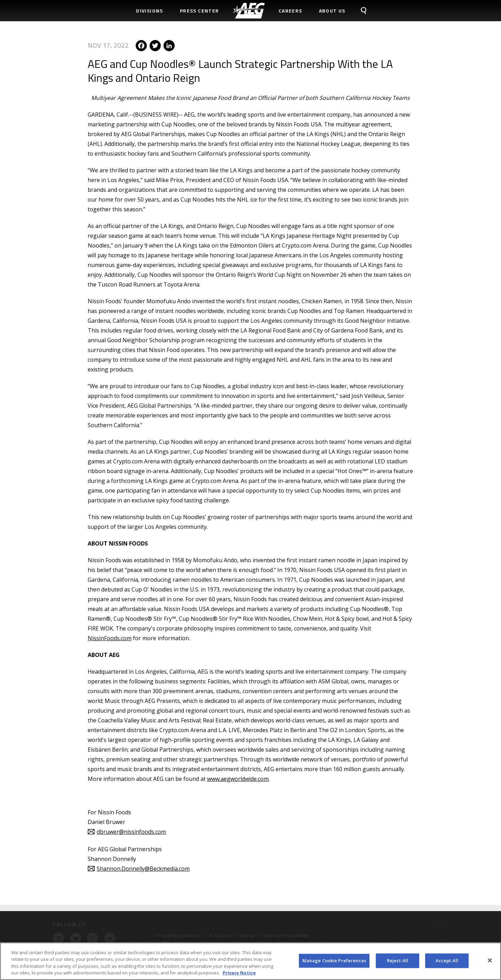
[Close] (490, 960)
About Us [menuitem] (332, 11)
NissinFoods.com (110, 638)
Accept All (447, 961)
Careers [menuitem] (291, 11)
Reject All (397, 961)
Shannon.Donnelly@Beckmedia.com (143, 869)
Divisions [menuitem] (150, 11)
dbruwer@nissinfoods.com (131, 832)
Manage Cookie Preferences (334, 961)
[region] (250, 961)
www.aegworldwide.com (238, 779)
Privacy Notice (239, 973)
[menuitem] (249, 11)
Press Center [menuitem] (200, 11)
